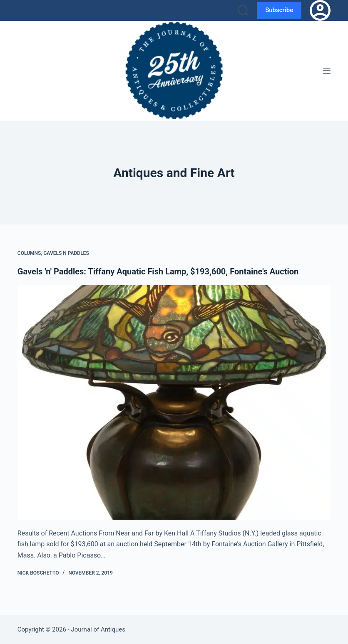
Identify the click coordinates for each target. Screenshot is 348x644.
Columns (29, 253)
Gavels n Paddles (66, 253)
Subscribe (279, 10)
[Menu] (327, 71)
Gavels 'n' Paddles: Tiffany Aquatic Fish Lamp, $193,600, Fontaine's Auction (158, 271)
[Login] (320, 10)
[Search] (243, 10)
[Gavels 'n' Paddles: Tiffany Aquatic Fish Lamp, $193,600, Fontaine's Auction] (174, 402)
